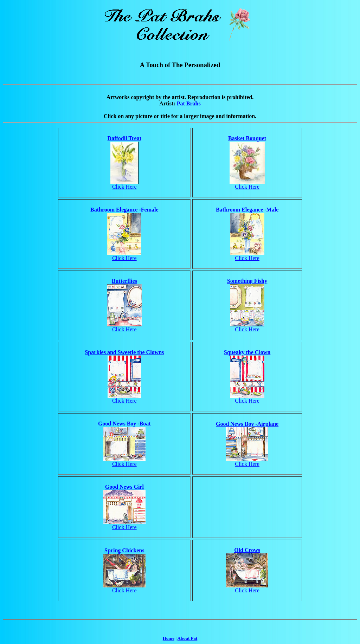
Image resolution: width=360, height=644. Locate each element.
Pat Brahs (189, 103)
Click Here (124, 187)
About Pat (188, 638)
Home (169, 638)
